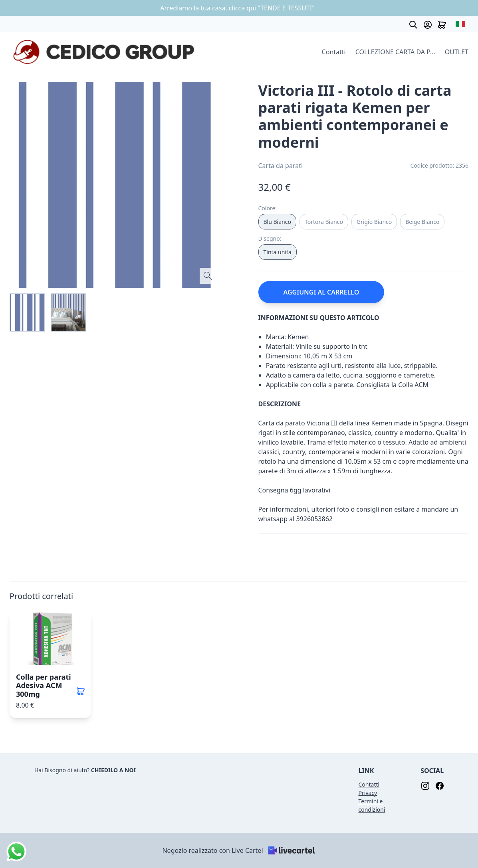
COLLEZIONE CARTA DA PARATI (395, 52)
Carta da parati (281, 166)
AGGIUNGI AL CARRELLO (321, 292)
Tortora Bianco (324, 222)
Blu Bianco (277, 222)
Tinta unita (278, 252)
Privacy (368, 793)
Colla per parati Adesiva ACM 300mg (44, 685)
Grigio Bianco (374, 222)
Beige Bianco (422, 222)
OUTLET (457, 52)
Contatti (334, 52)
